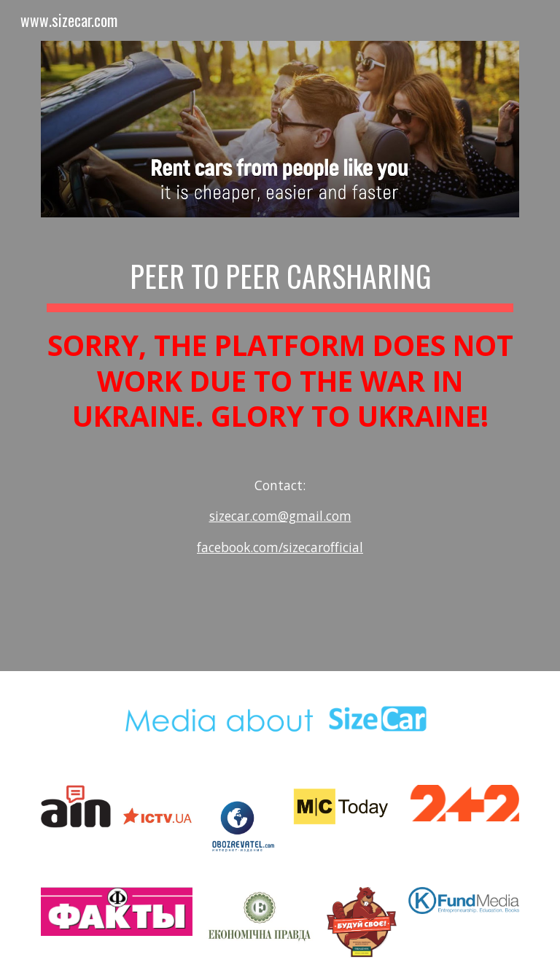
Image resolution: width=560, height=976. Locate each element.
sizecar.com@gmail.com (280, 516)
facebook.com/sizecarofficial (280, 547)
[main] (280, 424)
